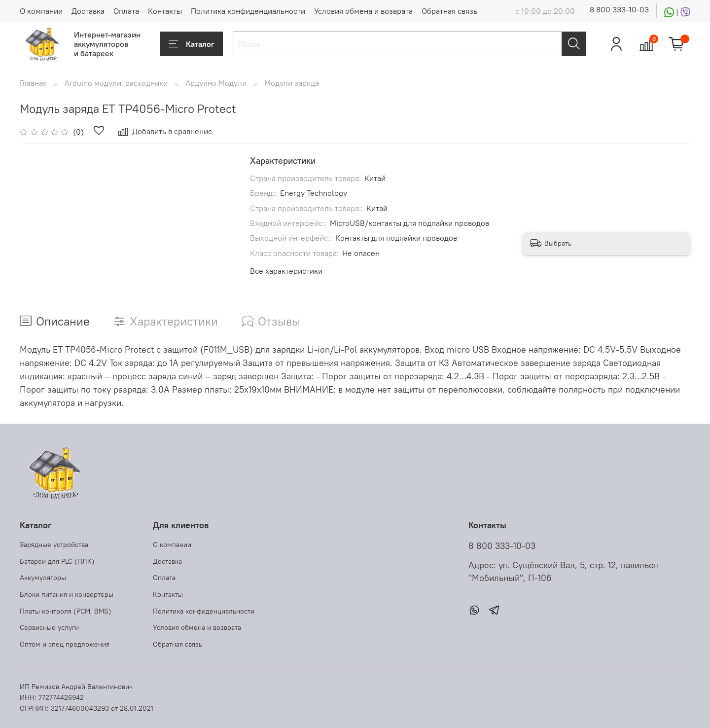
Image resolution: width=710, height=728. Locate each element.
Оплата (126, 11)
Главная (33, 83)
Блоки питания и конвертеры (67, 594)
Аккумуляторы (43, 578)
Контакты (165, 11)
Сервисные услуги (49, 627)
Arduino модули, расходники (116, 83)
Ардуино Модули (216, 83)
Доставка (88, 11)
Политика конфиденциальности (248, 11)
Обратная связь (449, 11)
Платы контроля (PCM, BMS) (66, 611)
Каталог (192, 44)
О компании (41, 11)
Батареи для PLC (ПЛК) (57, 561)
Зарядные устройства (54, 545)
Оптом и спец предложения (65, 644)
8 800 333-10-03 (619, 9)
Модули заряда (292, 83)
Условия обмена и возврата (363, 11)
